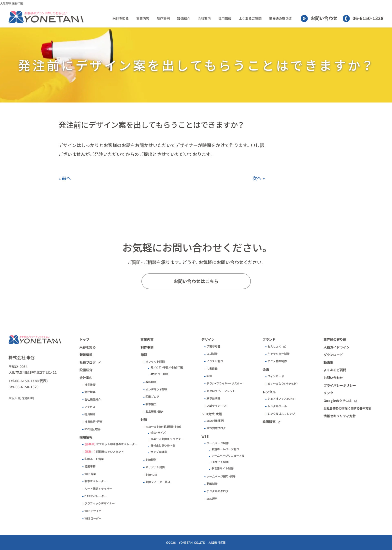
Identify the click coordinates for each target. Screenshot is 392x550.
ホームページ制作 (217, 443)
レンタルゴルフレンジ (281, 414)
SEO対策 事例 (215, 421)
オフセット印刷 (155, 362)
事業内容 (143, 18)
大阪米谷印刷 (217, 542)
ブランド (269, 339)
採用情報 (225, 18)
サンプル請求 (159, 452)
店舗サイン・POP (217, 406)
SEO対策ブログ (216, 428)
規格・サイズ (158, 433)
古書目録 (212, 369)
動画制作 (212, 484)
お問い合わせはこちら (196, 281)
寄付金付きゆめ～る (163, 445)
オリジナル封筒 (155, 467)
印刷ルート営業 (94, 459)
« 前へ (65, 178)
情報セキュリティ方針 (340, 416)
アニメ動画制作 (277, 361)
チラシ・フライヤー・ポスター (224, 383)
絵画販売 (269, 422)
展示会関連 (213, 398)
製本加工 (151, 404)
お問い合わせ (324, 18)
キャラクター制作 (278, 354)
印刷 (144, 355)
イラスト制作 (215, 361)
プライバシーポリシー (340, 385)
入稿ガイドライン (336, 347)
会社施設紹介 (93, 399)
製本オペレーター (95, 481)
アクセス (90, 407)
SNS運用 (212, 499)
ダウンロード (333, 355)
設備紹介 (184, 18)
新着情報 (86, 355)
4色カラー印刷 (159, 374)
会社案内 (204, 18)
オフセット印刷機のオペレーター (117, 444)
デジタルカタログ (217, 491)
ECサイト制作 (220, 462)
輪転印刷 (151, 382)
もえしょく (274, 346)
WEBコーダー (93, 518)
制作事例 (163, 18)
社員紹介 (90, 414)
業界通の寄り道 (280, 18)
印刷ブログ (152, 397)
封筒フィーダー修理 (158, 482)
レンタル (269, 392)
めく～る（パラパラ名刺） (283, 384)
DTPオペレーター (96, 496)
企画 (266, 369)
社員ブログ (88, 362)
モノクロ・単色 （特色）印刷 (167, 367)
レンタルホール (277, 406)
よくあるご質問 (250, 18)
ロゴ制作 (212, 354)
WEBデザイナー (94, 511)
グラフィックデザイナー (100, 503)
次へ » (259, 178)
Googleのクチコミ (338, 401)
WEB (205, 436)
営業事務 (90, 466)
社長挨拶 (90, 385)
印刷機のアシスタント (110, 452)
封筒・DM (151, 475)
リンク (328, 393)
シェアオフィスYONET (282, 399)
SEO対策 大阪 (212, 414)
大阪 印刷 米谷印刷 (11, 3)
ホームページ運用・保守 (221, 476)
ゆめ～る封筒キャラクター (167, 439)
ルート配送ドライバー (98, 489)
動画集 (328, 362)
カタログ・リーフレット (221, 391)
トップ (84, 339)
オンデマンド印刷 (156, 389)
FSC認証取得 (92, 429)
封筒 (144, 420)
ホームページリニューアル (228, 456)
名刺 (209, 376)
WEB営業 (90, 474)
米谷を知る (121, 18)
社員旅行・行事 (93, 422)
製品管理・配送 (154, 412)
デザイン (208, 339)
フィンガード (276, 376)
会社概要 (90, 392)
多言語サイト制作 (222, 468)
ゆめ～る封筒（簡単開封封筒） (163, 427)
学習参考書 (213, 346)
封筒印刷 (151, 460)
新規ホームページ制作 (225, 449)
